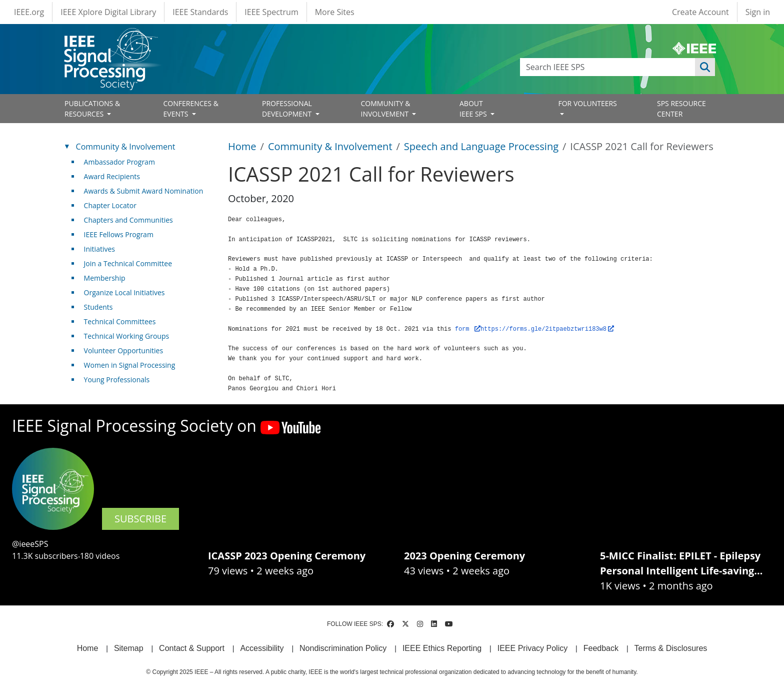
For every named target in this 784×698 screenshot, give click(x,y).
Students (98, 307)
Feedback (601, 648)
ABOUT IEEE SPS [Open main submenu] (474, 109)
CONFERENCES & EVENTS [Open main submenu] (191, 109)
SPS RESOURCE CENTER (681, 109)
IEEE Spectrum (271, 12)
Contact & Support (192, 648)
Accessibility (262, 648)
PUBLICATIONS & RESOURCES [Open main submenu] (92, 109)
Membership (105, 278)
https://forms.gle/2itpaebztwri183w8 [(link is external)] (547, 326)
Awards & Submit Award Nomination (144, 191)
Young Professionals (117, 380)
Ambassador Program (119, 162)
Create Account (700, 12)
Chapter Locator (110, 205)
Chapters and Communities (128, 220)
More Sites (335, 12)
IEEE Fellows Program (119, 234)
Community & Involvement (330, 146)
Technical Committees (120, 321)
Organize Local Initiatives (124, 292)
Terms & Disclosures (671, 648)
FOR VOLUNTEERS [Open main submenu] (588, 103)
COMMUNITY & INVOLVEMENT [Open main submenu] (386, 109)
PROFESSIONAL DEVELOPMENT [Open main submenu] (288, 109)
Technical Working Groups (127, 336)
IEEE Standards (200, 12)
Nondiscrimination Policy (343, 648)
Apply (705, 67)
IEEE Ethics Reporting (442, 648)
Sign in (758, 12)
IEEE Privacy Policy (532, 648)
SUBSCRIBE (140, 519)
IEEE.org (29, 12)
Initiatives (99, 249)
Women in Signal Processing (130, 365)
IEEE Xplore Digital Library (108, 12)
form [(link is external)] (468, 326)
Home (242, 146)
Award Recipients (112, 176)
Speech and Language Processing (481, 146)
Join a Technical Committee (128, 263)
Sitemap (129, 648)
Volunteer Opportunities (123, 351)
